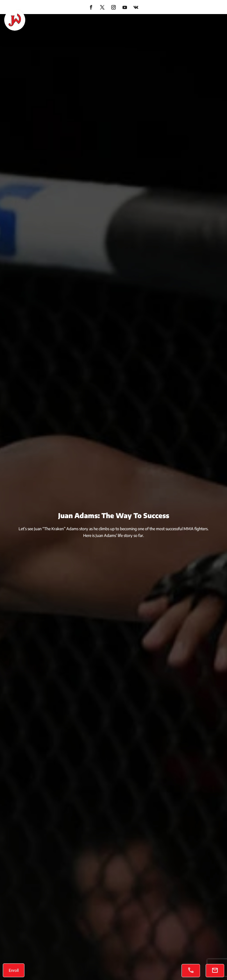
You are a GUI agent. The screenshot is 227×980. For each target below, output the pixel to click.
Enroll (14, 970)
